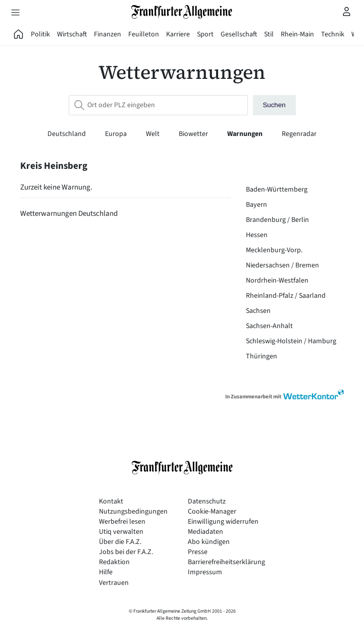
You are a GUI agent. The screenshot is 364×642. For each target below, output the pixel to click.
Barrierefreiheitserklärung (226, 562)
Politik (40, 34)
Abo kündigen (209, 542)
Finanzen (108, 34)
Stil (269, 34)
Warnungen (246, 134)
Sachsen (258, 311)
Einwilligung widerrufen (223, 522)
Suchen (274, 105)
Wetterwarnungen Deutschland (69, 214)
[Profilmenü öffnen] (347, 11)
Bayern (256, 205)
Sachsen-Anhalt (269, 326)
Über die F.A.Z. (120, 542)
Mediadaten (205, 532)
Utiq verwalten (121, 532)
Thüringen (262, 356)
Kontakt (111, 502)
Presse (198, 552)
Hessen (257, 235)
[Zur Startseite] (182, 12)
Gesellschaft (239, 34)
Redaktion (114, 562)
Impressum (205, 572)
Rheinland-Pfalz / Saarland (286, 296)
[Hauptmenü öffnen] (15, 12)
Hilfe (106, 572)
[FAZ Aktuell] (19, 34)
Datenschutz (207, 502)
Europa (117, 134)
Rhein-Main (297, 34)
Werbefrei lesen (122, 522)
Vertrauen (114, 583)
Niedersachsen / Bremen (282, 265)
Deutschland (67, 134)
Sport (205, 34)
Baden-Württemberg (277, 190)
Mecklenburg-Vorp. (274, 250)
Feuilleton (144, 34)
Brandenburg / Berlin (277, 220)
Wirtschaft (72, 34)
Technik (333, 34)
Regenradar (299, 134)
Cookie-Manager (212, 512)
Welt (153, 134)
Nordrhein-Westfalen (277, 281)
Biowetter (194, 134)
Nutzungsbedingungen (133, 512)
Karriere (178, 34)
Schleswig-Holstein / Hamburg (291, 341)
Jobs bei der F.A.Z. (126, 552)
